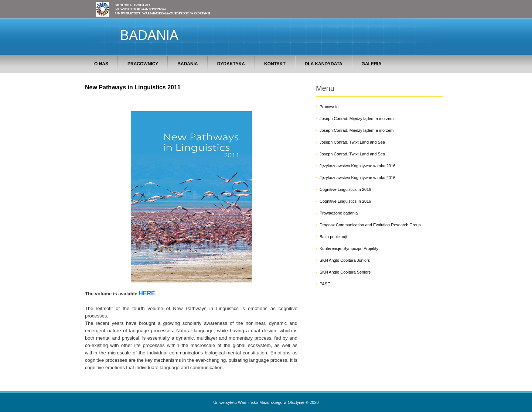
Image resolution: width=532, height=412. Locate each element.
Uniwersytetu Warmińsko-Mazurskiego (248, 402)
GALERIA (372, 64)
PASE (325, 284)
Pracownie (329, 107)
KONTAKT (275, 64)
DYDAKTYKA (231, 64)
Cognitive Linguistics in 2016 (345, 189)
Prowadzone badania (339, 213)
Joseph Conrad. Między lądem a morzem (357, 119)
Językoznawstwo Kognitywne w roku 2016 (357, 166)
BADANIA (187, 64)
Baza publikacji (333, 237)
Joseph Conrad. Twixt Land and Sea (352, 142)
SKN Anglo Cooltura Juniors (345, 260)
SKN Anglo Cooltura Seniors (345, 272)
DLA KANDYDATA (324, 64)
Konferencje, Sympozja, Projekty (349, 248)
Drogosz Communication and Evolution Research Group (370, 225)
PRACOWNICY (143, 64)
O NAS (101, 64)
